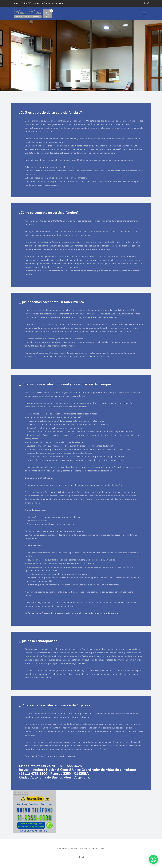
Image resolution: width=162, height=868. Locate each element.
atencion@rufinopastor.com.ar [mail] (50, 3)
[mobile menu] (144, 13)
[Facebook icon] (145, 3)
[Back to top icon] (81, 845)
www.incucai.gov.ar (67, 756)
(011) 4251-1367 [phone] (23, 3)
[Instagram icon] (148, 3)
